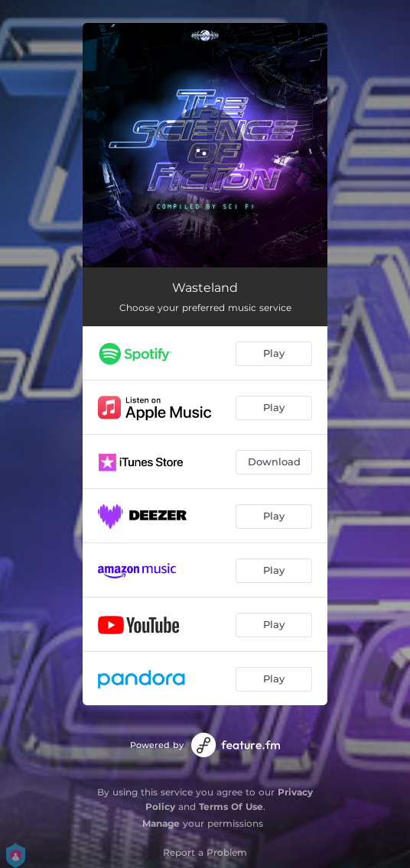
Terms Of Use (231, 806)
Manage (161, 823)
